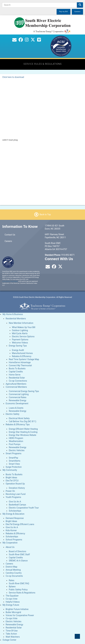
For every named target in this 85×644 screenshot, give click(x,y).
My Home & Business (13, 314)
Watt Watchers (13, 637)
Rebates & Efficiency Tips (18, 424)
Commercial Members (16, 387)
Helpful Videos (13, 602)
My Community (10, 470)
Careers (8, 241)
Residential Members (16, 319)
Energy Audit (18, 350)
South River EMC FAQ (19, 583)
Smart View (14, 464)
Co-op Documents (14, 576)
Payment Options (20, 340)
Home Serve (15, 375)
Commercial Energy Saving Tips (24, 391)
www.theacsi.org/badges (10, 281)
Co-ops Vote (12, 599)
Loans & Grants (16, 408)
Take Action (11, 634)
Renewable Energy (17, 400)
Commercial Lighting (19, 394)
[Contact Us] (14, 40)
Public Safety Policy (18, 590)
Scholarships (15, 511)
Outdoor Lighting (20, 330)
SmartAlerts (14, 461)
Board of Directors (17, 551)
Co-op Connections (18, 381)
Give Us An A (15, 502)
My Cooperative (10, 543)
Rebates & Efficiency (22, 356)
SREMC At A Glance (18, 561)
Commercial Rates (17, 397)
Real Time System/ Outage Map (24, 359)
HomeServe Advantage (20, 362)
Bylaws (12, 587)
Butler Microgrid (13, 612)
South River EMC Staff (19, 554)
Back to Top (45, 214)
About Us (10, 547)
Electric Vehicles (17, 450)
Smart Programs (14, 453)
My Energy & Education (14, 514)
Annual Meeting (13, 570)
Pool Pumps (15, 444)
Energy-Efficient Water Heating (23, 429)
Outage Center (9, 640)
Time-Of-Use (12, 631)
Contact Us (10, 235)
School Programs (14, 540)
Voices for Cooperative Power (20, 615)
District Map (12, 567)
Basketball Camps (17, 505)
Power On (10, 491)
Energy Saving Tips (18, 346)
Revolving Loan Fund (16, 494)
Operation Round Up (15, 484)
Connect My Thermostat (20, 365)
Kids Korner (11, 530)
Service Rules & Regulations (22, 593)
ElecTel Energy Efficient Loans (20, 524)
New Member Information (21, 323)
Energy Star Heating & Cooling (23, 432)
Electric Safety (13, 414)
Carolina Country (14, 573)
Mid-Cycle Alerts (20, 333)
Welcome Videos (20, 343)
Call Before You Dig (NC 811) (22, 421)
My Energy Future (11, 605)
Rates (11, 580)
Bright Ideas (11, 478)
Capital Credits (16, 372)
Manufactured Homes (22, 353)
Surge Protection (14, 467)
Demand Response (15, 518)
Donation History (17, 488)
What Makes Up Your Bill (24, 327)
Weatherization (16, 441)
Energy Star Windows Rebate (22, 435)
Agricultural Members (16, 384)
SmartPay (13, 458)
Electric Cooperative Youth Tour (24, 508)
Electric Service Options (23, 336)
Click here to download (13, 77)
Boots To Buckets (17, 369)
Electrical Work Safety (19, 418)
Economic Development (17, 403)
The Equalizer (12, 596)
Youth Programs (13, 497)
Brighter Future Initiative (17, 609)
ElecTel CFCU (12, 481)
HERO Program (16, 438)
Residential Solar (17, 378)
